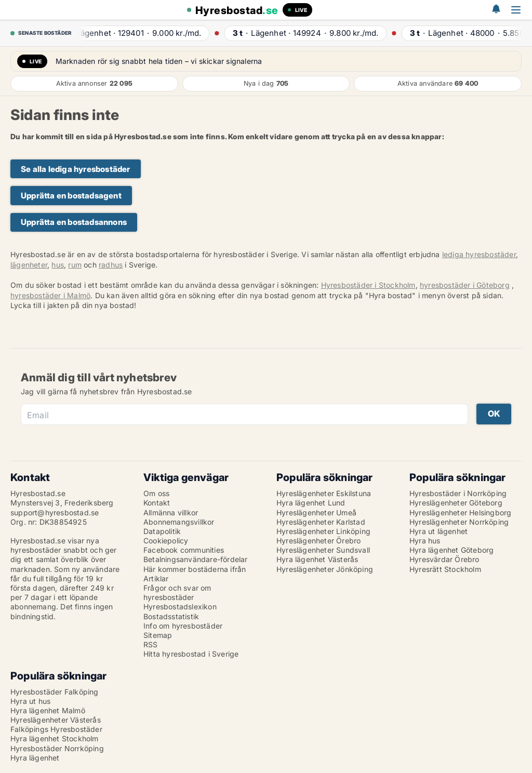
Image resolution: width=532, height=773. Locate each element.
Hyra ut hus (30, 701)
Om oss (156, 493)
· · (139, 33)
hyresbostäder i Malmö (50, 295)
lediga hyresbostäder (479, 254)
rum (75, 265)
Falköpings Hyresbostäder (56, 729)
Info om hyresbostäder (183, 626)
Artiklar (156, 578)
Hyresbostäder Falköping (55, 692)
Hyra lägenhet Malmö (48, 710)
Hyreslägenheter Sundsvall (323, 550)
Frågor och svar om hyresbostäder (177, 592)
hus (58, 265)
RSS (151, 644)
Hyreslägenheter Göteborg (456, 503)
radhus (111, 265)
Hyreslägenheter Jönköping (325, 569)
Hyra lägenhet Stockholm (55, 738)
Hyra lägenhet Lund (311, 503)
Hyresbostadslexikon (180, 607)
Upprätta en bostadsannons (74, 222)
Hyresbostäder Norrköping (57, 748)
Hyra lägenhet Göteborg (451, 550)
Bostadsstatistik (171, 616)
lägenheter (29, 265)
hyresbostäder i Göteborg (465, 285)
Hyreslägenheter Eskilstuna (324, 493)
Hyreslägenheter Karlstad (321, 522)
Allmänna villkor (171, 512)
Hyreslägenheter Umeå (316, 512)
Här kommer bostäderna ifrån (195, 569)
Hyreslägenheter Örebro (318, 541)
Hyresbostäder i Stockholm (368, 285)
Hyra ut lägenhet (438, 531)
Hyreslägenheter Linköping (323, 531)
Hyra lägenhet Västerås (317, 559)
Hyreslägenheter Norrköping (459, 522)
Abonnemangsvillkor (179, 522)
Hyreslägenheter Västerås (56, 720)
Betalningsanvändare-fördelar (196, 559)
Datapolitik (162, 531)
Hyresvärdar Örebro (444, 559)
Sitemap (158, 635)
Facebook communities (184, 550)
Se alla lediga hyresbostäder (76, 169)
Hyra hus (425, 541)
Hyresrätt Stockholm (445, 569)
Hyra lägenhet (35, 758)
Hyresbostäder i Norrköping (458, 493)
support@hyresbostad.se (55, 512)
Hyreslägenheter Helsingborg (460, 512)
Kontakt (157, 503)
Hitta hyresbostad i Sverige (191, 654)
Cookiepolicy (166, 541)
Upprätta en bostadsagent (71, 196)
